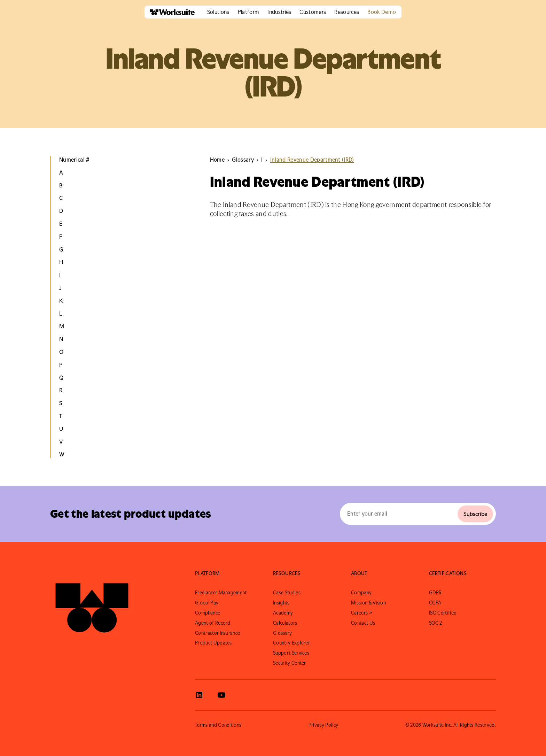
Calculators (285, 623)
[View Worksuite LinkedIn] (199, 695)
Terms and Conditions (218, 725)
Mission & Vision (368, 603)
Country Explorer (291, 643)
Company (361, 593)
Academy (283, 613)
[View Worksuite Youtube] (221, 695)
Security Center (290, 663)
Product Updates (213, 643)
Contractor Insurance (217, 633)
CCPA (435, 603)
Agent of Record (213, 623)
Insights (281, 603)
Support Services (291, 653)
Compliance (208, 613)
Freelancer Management (221, 593)
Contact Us (363, 623)
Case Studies (287, 593)
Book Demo (382, 12)
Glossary (283, 633)
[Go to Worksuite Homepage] (92, 603)
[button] (218, 12)
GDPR (435, 593)
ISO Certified (443, 613)
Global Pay (207, 603)
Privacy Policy (323, 725)
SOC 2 (436, 623)
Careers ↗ (361, 613)
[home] (170, 12)
